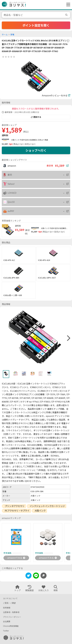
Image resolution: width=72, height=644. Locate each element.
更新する (36, 117)
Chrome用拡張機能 (11, 626)
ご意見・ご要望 (9, 603)
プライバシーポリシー (12, 617)
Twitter (6, 631)
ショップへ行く (36, 150)
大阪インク (40, 511)
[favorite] (68, 41)
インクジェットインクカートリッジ (47, 506)
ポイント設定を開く (36, 25)
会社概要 (7, 622)
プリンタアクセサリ (15, 506)
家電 (12, 35)
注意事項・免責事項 (11, 612)
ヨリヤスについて (10, 598)
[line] (36, 576)
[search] (67, 15)
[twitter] (28, 576)
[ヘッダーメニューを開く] (67, 5)
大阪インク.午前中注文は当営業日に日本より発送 (30, 140)
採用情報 (7, 608)
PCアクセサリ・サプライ (17, 511)
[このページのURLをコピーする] (44, 576)
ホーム (5, 35)
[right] (68, 338)
